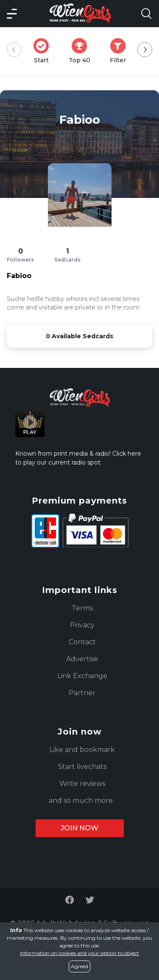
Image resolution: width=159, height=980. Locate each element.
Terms (82, 608)
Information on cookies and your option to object (79, 953)
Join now (79, 828)
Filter (120, 51)
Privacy (82, 625)
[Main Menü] (12, 14)
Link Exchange (82, 676)
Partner (82, 693)
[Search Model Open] (146, 14)
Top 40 (82, 51)
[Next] (145, 50)
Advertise (82, 659)
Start (44, 51)
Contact (82, 642)
